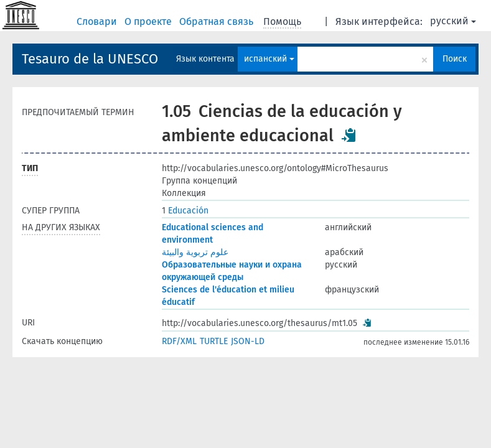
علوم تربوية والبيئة (195, 252)
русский (453, 21)
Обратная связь (217, 21)
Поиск (455, 59)
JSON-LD (248, 341)
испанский (269, 59)
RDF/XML (179, 341)
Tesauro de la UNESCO (90, 59)
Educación (185, 211)
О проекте (149, 21)
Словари (98, 21)
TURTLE (214, 341)
